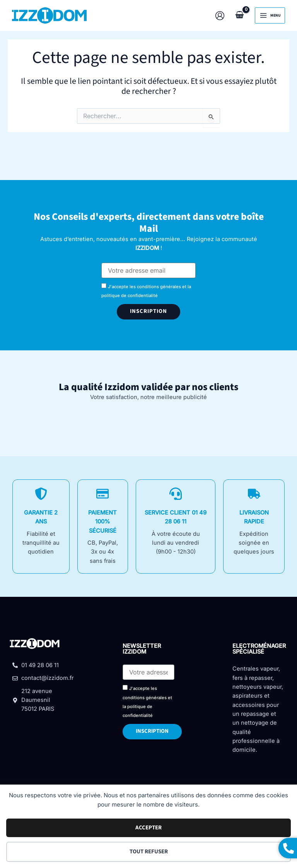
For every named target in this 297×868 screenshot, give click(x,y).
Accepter (148, 828)
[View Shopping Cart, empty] (239, 15)
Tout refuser (149, 852)
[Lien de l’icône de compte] (219, 16)
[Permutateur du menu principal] (270, 15)
